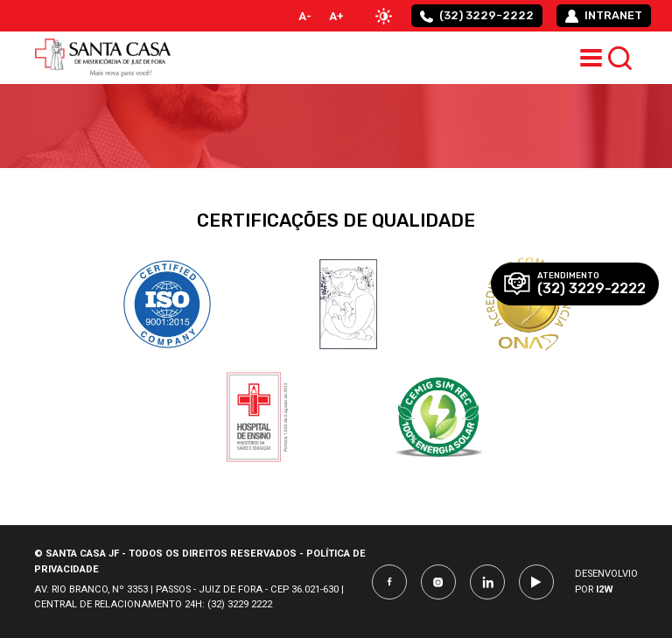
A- (305, 16)
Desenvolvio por (606, 582)
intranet (604, 16)
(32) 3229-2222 (477, 16)
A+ (336, 16)
